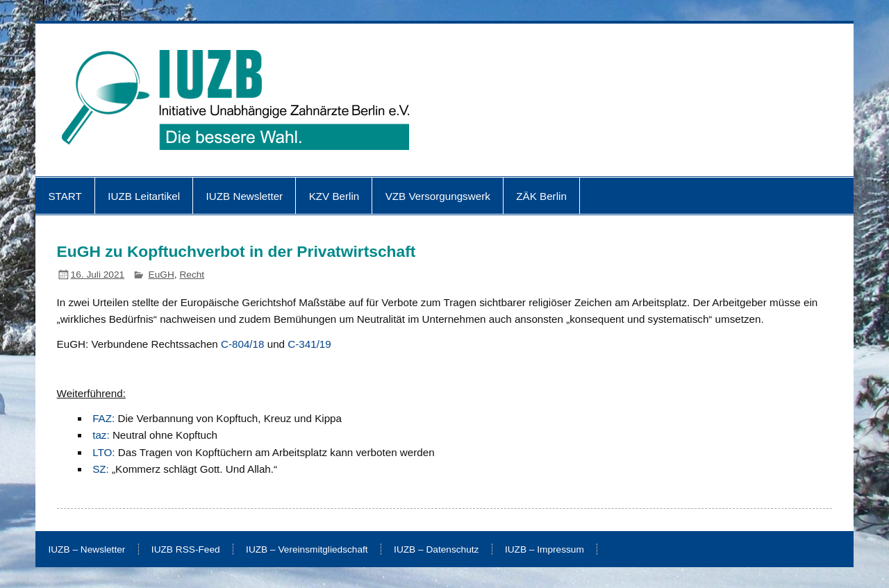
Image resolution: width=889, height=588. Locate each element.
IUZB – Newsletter (86, 550)
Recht (192, 275)
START (65, 196)
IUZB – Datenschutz (436, 550)
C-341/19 (309, 344)
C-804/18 (242, 344)
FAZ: (103, 418)
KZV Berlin (334, 196)
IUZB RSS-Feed (186, 550)
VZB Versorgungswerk (438, 196)
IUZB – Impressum (545, 550)
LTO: (103, 452)
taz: (101, 435)
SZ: (101, 469)
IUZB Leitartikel (144, 196)
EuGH (161, 275)
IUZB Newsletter (245, 196)
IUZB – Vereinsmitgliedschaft (307, 550)
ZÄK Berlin (541, 196)
